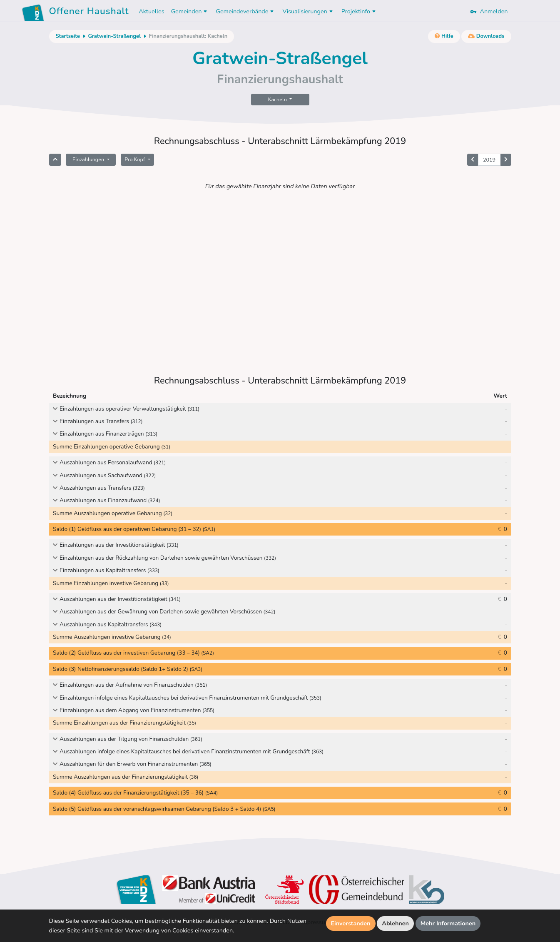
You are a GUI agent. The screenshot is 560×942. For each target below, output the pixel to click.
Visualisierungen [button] (308, 11)
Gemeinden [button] (190, 11)
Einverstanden (351, 923)
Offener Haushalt (89, 12)
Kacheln (278, 99)
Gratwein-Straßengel (114, 36)
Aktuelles (151, 11)
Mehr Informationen (448, 923)
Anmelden (489, 11)
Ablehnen (395, 923)
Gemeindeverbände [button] (246, 11)
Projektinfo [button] (360, 11)
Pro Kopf (135, 159)
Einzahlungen (89, 159)
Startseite (68, 36)
